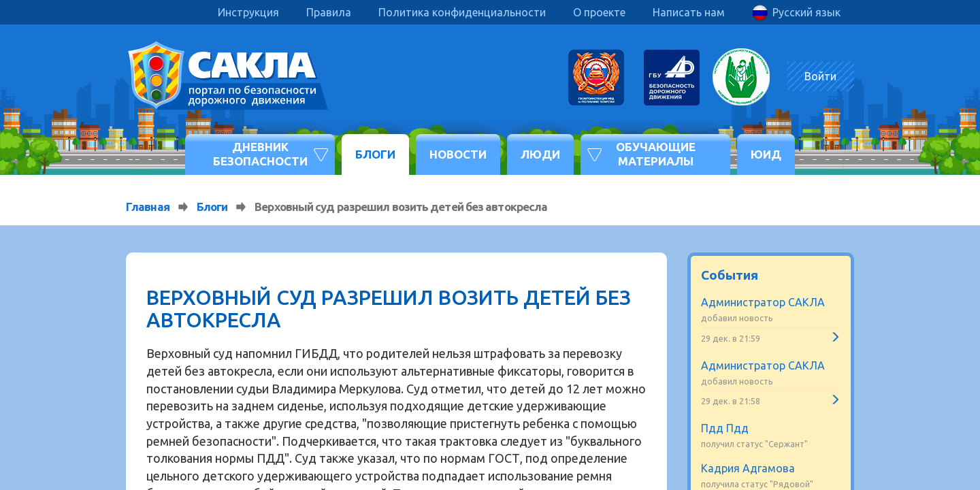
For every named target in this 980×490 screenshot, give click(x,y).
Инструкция (248, 12)
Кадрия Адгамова (748, 468)
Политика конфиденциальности (462, 12)
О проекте (599, 12)
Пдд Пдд (725, 428)
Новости (458, 154)
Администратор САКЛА (763, 302)
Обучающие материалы (656, 153)
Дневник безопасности (260, 153)
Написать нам (689, 12)
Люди (540, 154)
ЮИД (766, 154)
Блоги (375, 154)
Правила (329, 12)
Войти (820, 76)
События (730, 275)
